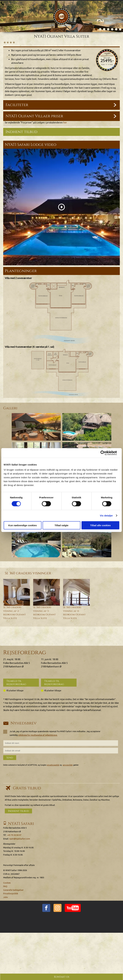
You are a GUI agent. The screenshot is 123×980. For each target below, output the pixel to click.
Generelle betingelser (13, 890)
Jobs (6, 897)
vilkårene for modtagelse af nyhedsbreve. (38, 735)
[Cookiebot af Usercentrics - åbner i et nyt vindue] (105, 453)
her (65, 123)
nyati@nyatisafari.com (20, 839)
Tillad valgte (61, 525)
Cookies (7, 883)
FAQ (5, 886)
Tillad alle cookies (100, 525)
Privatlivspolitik (11, 894)
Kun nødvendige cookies (23, 525)
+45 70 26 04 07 (13, 3)
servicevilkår (68, 765)
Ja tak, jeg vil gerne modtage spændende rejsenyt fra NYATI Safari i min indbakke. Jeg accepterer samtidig (52, 733)
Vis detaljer (106, 516)
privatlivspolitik (53, 765)
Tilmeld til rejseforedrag (16, 683)
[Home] (61, 8)
